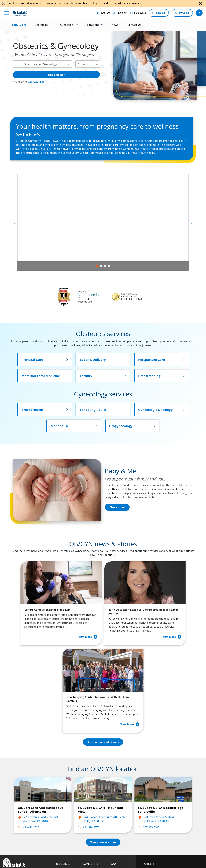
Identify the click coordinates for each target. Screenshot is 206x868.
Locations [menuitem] (93, 25)
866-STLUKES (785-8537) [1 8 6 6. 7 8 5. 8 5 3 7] (27, 795)
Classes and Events (93, 791)
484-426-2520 (28, 748)
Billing (59, 791)
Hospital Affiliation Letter (66, 817)
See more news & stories (103, 663)
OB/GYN (19, 25)
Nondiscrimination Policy (66, 859)
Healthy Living (90, 813)
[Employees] (138, 13)
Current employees (161, 843)
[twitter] (40, 850)
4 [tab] (109, 266)
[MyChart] (182, 13)
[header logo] (20, 13)
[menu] (6, 13)
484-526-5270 (89, 748)
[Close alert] (200, 4)
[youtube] (49, 850)
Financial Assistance (67, 797)
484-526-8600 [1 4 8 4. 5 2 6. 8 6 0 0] (36, 82)
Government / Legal (98, 859)
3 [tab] (105, 266)
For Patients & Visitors (68, 803)
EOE (58, 856)
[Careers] (159, 13)
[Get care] (104, 13)
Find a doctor (56, 75)
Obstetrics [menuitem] (41, 25)
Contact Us (134, 25)
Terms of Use (109, 856)
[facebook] (5, 850)
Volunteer (88, 819)
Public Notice (96, 856)
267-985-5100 (149, 748)
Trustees (114, 833)
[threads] (31, 850)
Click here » (131, 3)
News (115, 25)
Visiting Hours (64, 837)
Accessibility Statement (79, 856)
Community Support (93, 807)
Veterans (61, 831)
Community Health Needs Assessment (93, 799)
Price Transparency (67, 825)
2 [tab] (101, 266)
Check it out (117, 507)
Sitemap (112, 859)
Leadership (115, 815)
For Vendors (63, 809)
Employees (115, 803)
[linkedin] (23, 850)
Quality (113, 827)
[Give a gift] (120, 13)
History (113, 809)
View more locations (103, 763)
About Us (114, 791)
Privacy (65, 856)
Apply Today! (157, 832)
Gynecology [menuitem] (67, 25)
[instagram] (14, 850)
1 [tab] (97, 266)
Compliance (83, 859)
